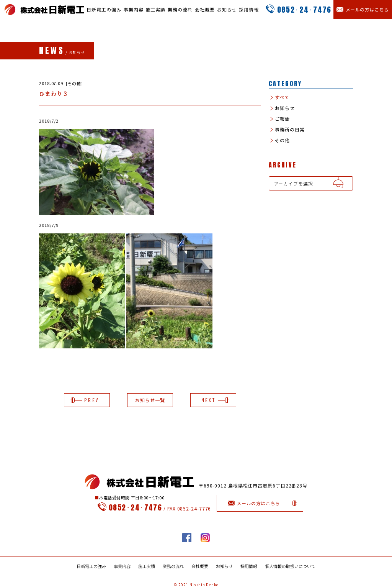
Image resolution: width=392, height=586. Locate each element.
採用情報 (249, 9)
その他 (282, 140)
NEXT (213, 400)
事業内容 (134, 9)
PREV (87, 400)
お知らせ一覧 (150, 400)
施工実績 (156, 9)
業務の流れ (180, 9)
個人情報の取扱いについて (290, 566)
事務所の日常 (289, 130)
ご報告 (282, 119)
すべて (282, 97)
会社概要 (205, 9)
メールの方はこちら (260, 503)
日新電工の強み (104, 9)
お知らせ (227, 9)
